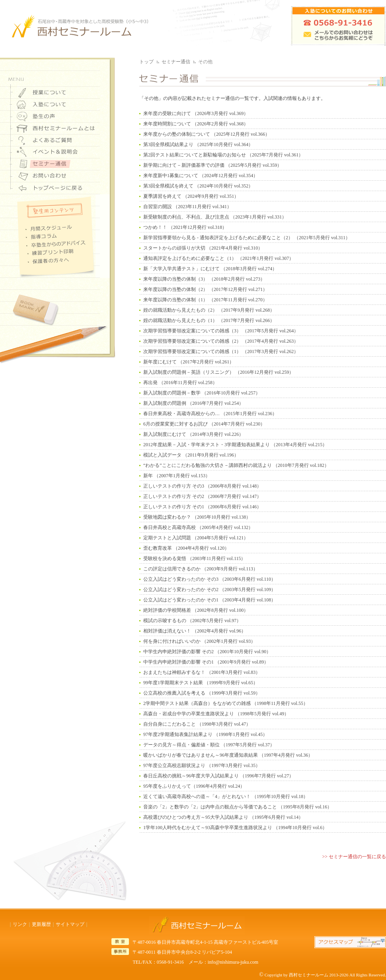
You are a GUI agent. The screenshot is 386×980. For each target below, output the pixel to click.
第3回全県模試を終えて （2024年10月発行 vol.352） (198, 186)
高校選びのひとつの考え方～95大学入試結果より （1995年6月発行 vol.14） (223, 817)
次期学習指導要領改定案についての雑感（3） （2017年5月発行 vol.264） (221, 331)
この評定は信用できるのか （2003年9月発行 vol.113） (201, 569)
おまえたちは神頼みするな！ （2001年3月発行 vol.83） (202, 672)
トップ (146, 62)
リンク (20, 924)
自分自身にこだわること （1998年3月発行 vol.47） (197, 724)
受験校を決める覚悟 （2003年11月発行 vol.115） (194, 558)
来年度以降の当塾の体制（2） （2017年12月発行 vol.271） (205, 289)
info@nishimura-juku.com (233, 962)
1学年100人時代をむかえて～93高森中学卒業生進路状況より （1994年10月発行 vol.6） (235, 828)
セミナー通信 (176, 62)
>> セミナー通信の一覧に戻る (354, 857)
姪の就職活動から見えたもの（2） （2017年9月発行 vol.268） (209, 310)
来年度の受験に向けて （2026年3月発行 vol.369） (196, 113)
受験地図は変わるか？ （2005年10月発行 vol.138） (197, 517)
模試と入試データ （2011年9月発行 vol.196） (191, 455)
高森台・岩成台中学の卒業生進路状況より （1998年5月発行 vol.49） (216, 714)
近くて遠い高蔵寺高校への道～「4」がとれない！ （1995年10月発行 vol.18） (226, 796)
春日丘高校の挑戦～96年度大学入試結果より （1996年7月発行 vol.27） (218, 776)
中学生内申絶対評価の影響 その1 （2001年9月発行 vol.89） (206, 662)
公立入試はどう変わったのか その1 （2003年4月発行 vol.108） (210, 600)
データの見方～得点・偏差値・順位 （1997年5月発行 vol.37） (209, 745)
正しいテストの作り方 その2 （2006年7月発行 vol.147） (202, 496)
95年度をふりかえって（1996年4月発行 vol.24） (194, 786)
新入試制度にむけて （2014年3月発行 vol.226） (193, 434)
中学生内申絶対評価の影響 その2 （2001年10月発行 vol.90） (207, 652)
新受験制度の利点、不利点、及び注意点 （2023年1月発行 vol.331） (215, 217)
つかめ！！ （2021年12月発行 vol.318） (185, 227)
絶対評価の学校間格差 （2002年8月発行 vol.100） (196, 610)
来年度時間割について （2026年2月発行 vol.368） (196, 124)
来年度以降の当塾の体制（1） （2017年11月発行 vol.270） (205, 300)
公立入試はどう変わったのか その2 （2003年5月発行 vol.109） (210, 590)
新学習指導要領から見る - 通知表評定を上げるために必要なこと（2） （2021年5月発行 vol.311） (247, 238)
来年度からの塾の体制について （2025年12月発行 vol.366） (207, 134)
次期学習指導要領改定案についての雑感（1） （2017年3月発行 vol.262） (221, 351)
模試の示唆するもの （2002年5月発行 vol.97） (192, 621)
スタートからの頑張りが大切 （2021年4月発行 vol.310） (203, 248)
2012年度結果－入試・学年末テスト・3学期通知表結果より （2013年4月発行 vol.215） (235, 445)
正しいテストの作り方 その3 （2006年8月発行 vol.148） (202, 486)
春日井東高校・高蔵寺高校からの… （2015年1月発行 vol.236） (210, 414)
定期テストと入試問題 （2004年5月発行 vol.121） (196, 538)
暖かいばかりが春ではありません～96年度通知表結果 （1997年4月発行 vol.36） (228, 755)
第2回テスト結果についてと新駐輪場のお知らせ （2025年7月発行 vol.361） (223, 155)
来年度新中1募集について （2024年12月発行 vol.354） (201, 176)
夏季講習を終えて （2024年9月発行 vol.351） (191, 196)
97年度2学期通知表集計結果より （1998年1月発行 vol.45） (205, 734)
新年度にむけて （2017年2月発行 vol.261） (189, 362)
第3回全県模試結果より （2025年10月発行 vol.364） (198, 144)
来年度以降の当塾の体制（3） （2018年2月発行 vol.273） (204, 279)
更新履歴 (41, 924)
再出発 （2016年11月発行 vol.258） (180, 383)
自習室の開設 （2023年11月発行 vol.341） (187, 207)
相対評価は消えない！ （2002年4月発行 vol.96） (195, 631)
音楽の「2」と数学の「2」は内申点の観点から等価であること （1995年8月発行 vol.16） (238, 807)
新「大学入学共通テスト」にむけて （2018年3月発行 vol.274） (210, 269)
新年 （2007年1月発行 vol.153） (177, 476)
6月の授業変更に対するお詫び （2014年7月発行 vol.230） (204, 424)
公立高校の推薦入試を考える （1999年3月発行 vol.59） (202, 693)
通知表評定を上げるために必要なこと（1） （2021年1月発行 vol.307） (218, 258)
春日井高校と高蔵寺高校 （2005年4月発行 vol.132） (198, 527)
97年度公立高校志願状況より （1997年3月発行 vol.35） (202, 765)
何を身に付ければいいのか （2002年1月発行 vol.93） (199, 641)
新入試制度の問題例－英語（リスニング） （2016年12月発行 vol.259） (218, 372)
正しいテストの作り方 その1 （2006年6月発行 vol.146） (202, 507)
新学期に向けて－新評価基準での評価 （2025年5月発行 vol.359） (212, 165)
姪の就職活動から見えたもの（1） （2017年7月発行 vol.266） (209, 320)
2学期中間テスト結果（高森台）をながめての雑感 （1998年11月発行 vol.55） (226, 703)
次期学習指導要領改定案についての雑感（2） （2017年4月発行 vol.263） (221, 341)
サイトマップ (70, 924)
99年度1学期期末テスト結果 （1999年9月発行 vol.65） (201, 683)
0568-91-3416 (170, 962)
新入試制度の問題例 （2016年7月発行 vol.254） (193, 403)
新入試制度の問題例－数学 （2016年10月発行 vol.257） (202, 393)
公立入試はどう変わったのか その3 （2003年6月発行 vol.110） (210, 579)
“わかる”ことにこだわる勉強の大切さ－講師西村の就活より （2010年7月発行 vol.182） (236, 465)
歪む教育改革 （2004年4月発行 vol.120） (186, 548)
